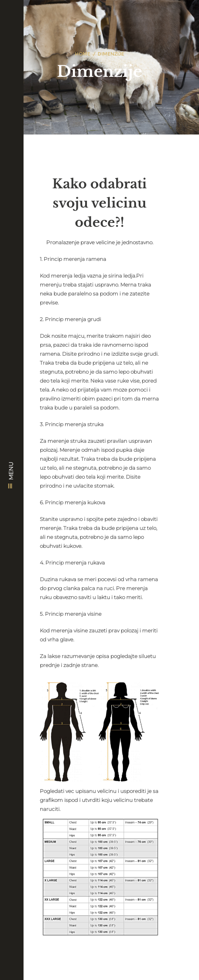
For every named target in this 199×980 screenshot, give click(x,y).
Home (83, 54)
